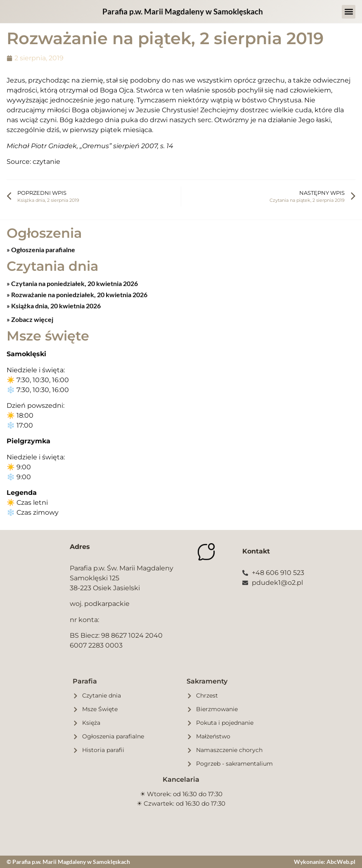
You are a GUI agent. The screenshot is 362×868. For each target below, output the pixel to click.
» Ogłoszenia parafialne (41, 250)
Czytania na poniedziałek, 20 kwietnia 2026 (74, 283)
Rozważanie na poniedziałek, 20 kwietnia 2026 (79, 294)
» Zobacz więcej (30, 319)
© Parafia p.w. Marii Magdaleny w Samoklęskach (68, 862)
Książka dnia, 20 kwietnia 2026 (55, 306)
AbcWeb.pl (341, 862)
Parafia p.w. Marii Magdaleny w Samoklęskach (183, 11)
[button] (349, 12)
